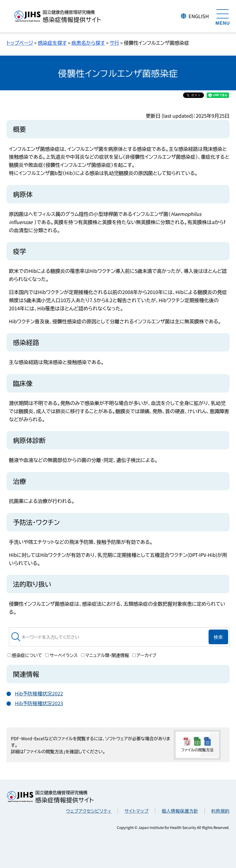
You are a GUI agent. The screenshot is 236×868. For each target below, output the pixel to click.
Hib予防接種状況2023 (39, 703)
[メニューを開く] (223, 16)
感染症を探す (52, 43)
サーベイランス (62, 655)
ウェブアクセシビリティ (89, 811)
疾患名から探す (88, 43)
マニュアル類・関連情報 (105, 655)
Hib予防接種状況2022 (39, 693)
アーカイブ (144, 655)
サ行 (114, 43)
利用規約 (220, 811)
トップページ (20, 43)
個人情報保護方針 (180, 811)
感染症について (25, 655)
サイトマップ (136, 811)
